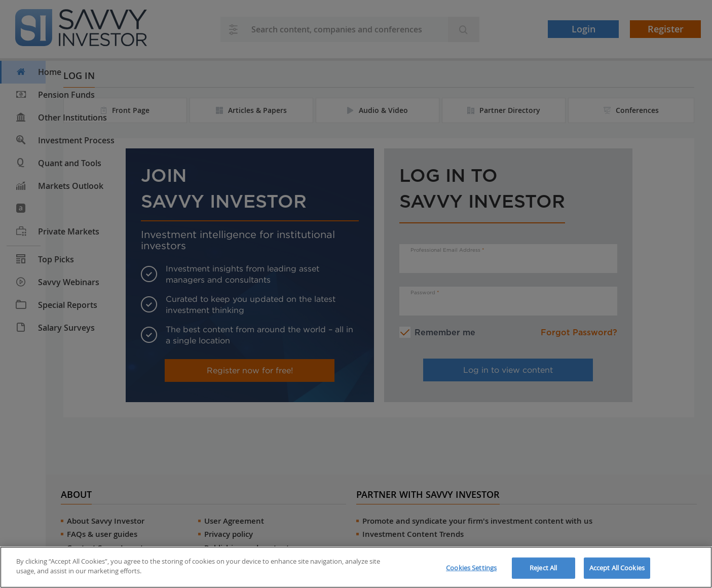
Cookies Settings (471, 568)
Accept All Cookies (617, 568)
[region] (356, 567)
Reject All (543, 568)
